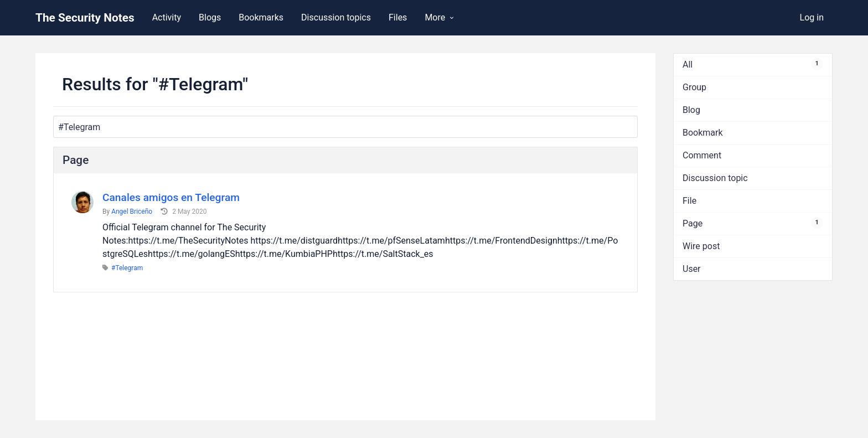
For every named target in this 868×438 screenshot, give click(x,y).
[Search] (345, 127)
